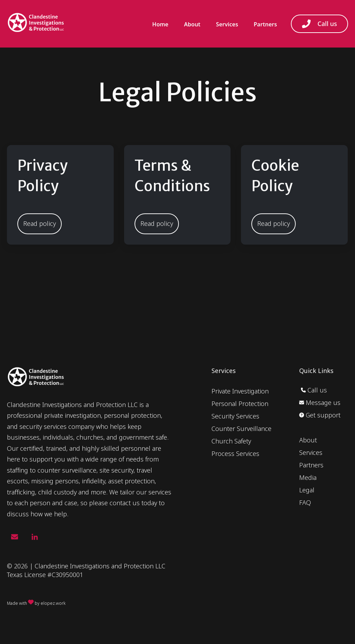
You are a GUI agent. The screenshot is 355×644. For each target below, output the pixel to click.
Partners (265, 24)
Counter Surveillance (241, 429)
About (192, 24)
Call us (319, 24)
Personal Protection (240, 404)
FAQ (305, 502)
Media (308, 477)
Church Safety (231, 441)
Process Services (235, 454)
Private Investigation (240, 391)
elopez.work (53, 603)
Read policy (40, 223)
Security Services (235, 416)
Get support (320, 415)
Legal (307, 490)
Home (160, 24)
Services (227, 24)
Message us (320, 402)
